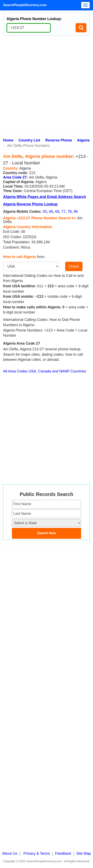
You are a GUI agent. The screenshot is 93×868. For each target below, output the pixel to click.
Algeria (83, 140)
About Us (10, 853)
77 (63, 212)
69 (57, 212)
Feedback (63, 853)
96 (76, 212)
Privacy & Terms (37, 853)
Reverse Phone (59, 140)
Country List (29, 140)
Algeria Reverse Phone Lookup (30, 204)
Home (8, 140)
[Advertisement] (46, 87)
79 (69, 212)
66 (51, 212)
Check (74, 266)
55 (45, 212)
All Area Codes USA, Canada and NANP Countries (45, 371)
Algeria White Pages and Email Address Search (44, 197)
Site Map (83, 853)
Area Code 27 (15, 177)
